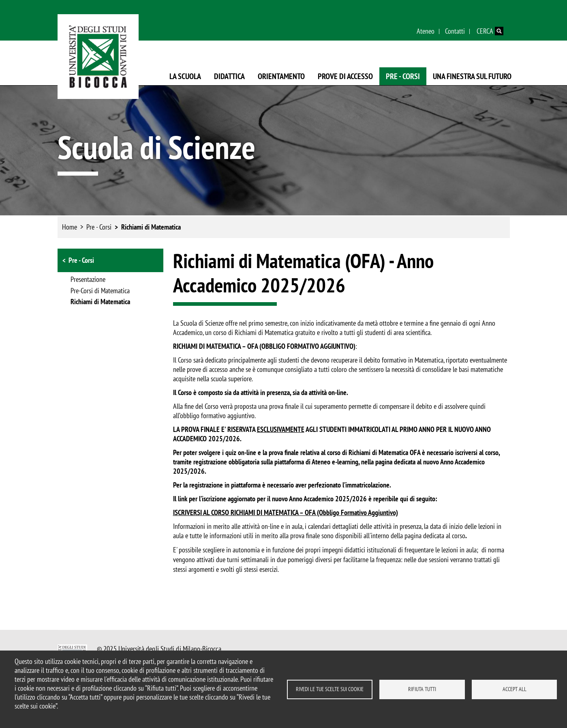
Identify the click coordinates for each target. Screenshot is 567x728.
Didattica (229, 76)
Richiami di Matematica (151, 227)
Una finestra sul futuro (472, 76)
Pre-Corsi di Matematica (100, 291)
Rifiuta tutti (422, 689)
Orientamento (281, 76)
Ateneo (426, 31)
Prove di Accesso (345, 76)
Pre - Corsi (403, 76)
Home (70, 227)
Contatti (455, 31)
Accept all (515, 689)
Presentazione (88, 280)
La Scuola (185, 76)
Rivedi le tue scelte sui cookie (330, 689)
